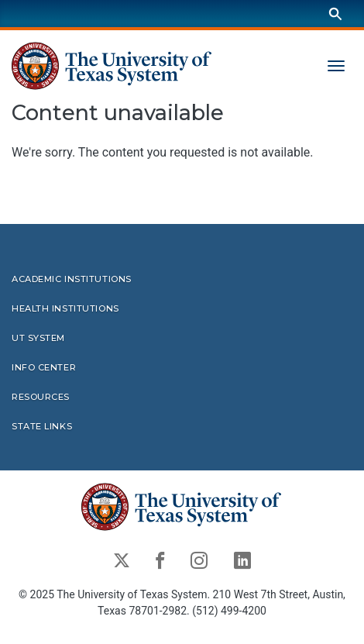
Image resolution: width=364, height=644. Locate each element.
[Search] (335, 14)
